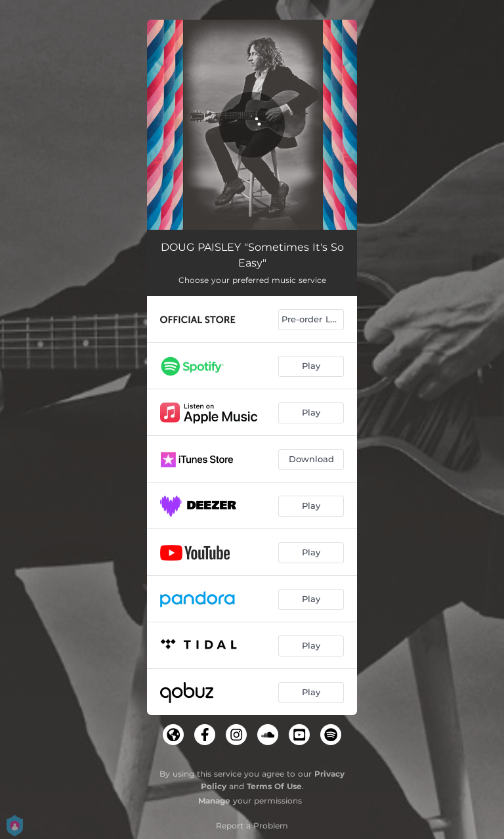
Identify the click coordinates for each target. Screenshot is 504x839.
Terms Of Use (274, 786)
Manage (214, 801)
